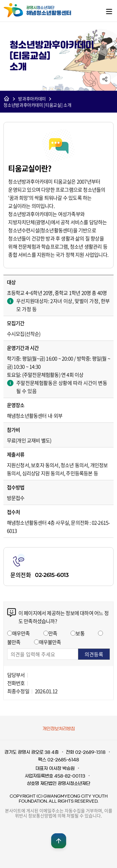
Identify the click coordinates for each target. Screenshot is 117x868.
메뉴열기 (109, 11)
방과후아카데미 (32, 99)
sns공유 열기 (105, 79)
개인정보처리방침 (59, 729)
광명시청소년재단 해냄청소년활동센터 (44, 10)
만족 (53, 633)
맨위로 (59, 841)
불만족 (14, 642)
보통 (80, 633)
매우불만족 (50, 642)
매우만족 (21, 633)
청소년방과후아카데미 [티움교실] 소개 (37, 105)
